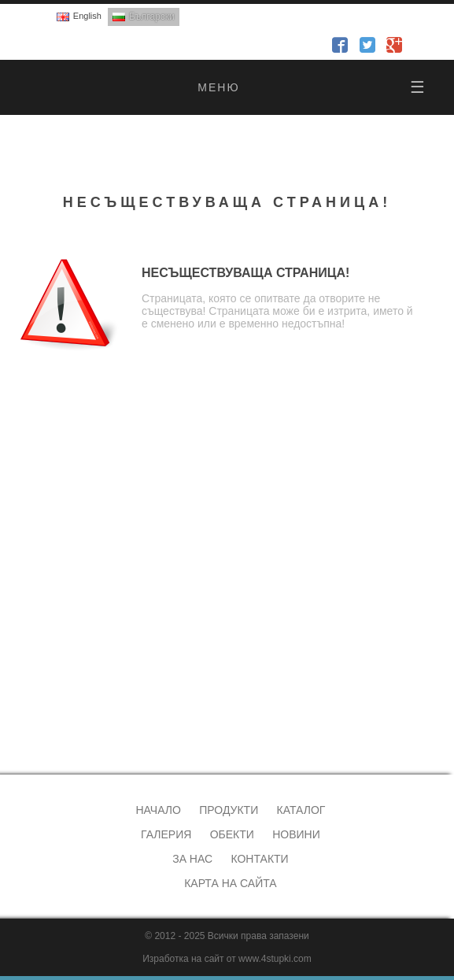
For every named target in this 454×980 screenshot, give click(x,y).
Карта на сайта (230, 883)
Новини (296, 834)
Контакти (259, 859)
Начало (158, 810)
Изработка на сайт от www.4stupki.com (227, 959)
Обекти (232, 834)
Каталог (301, 810)
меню (312, 87)
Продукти (229, 810)
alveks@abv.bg (61, 716)
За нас (192, 859)
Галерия (166, 834)
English (87, 16)
